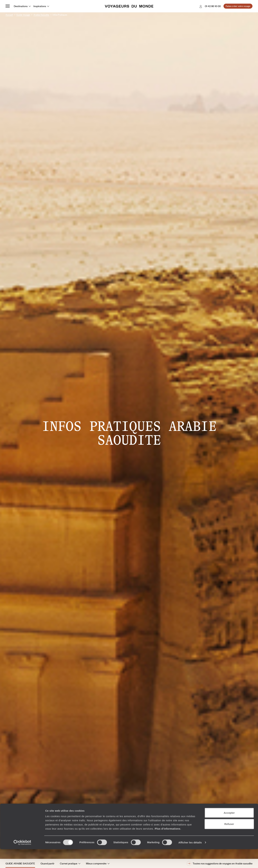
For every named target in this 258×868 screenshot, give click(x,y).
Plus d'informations (167, 847)
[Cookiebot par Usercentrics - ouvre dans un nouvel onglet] (22, 861)
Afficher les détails (190, 861)
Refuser (229, 843)
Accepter (229, 831)
